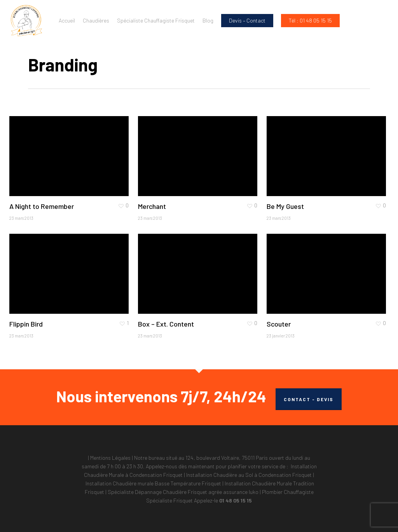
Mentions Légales (110, 458)
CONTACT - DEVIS (309, 399)
